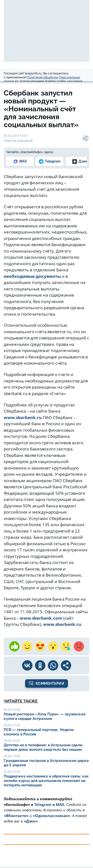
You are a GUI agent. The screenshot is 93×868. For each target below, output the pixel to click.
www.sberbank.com (41, 618)
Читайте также (21, 701)
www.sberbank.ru (23, 417)
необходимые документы (32, 276)
